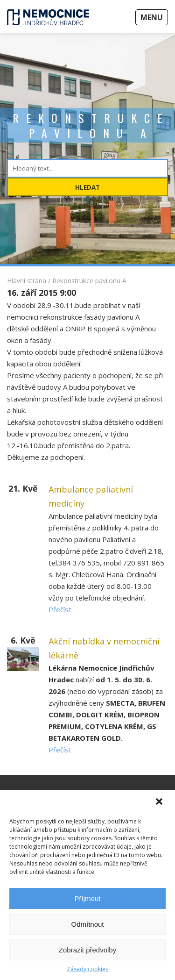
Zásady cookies (87, 969)
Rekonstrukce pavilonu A (89, 281)
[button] (160, 802)
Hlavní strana (27, 281)
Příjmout (88, 898)
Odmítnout (87, 924)
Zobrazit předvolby (87, 950)
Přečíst (60, 609)
